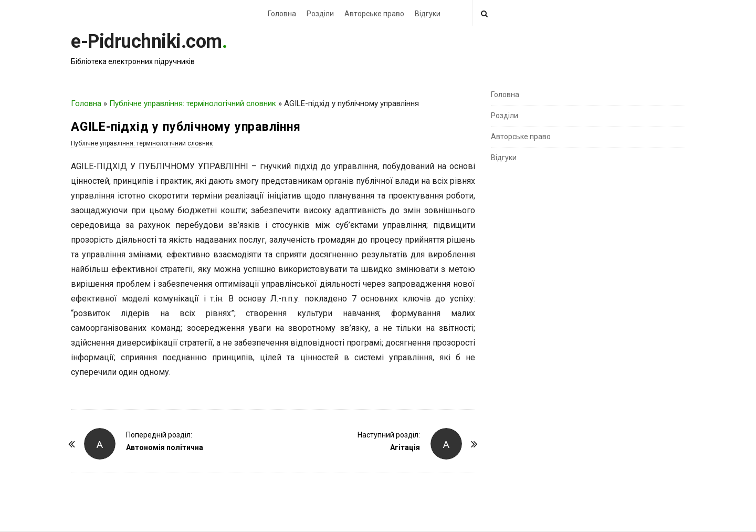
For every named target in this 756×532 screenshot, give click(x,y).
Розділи (320, 14)
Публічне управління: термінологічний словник (193, 103)
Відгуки (428, 14)
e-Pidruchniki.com (146, 41)
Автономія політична (165, 447)
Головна (282, 14)
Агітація (405, 447)
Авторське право (374, 14)
